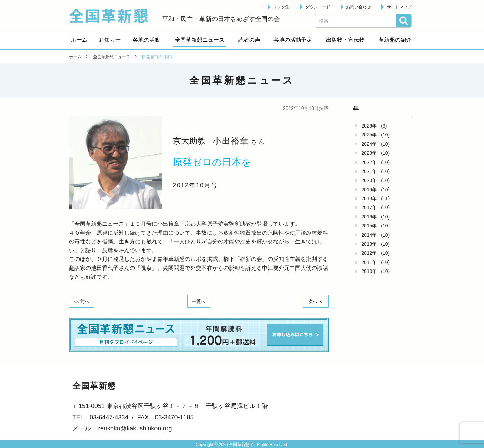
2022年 (369, 162)
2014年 (369, 235)
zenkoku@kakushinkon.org (134, 428)
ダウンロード (318, 7)
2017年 (369, 207)
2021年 (369, 171)
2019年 (369, 190)
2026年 (369, 126)
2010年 (369, 271)
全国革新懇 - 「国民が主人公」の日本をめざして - (112, 16)
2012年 (369, 253)
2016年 (369, 217)
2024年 (369, 144)
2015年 (369, 226)
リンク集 (281, 7)
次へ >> (314, 301)
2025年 (369, 135)
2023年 (369, 153)
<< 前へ (83, 301)
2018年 (369, 198)
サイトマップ (399, 7)
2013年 (369, 244)
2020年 (369, 180)
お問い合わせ (359, 7)
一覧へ (199, 301)
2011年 (369, 262)
